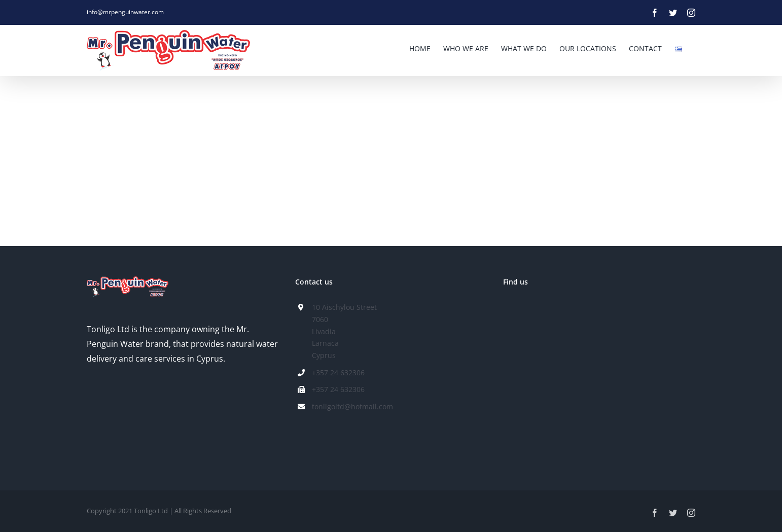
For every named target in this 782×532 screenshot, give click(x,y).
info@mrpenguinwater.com (125, 12)
